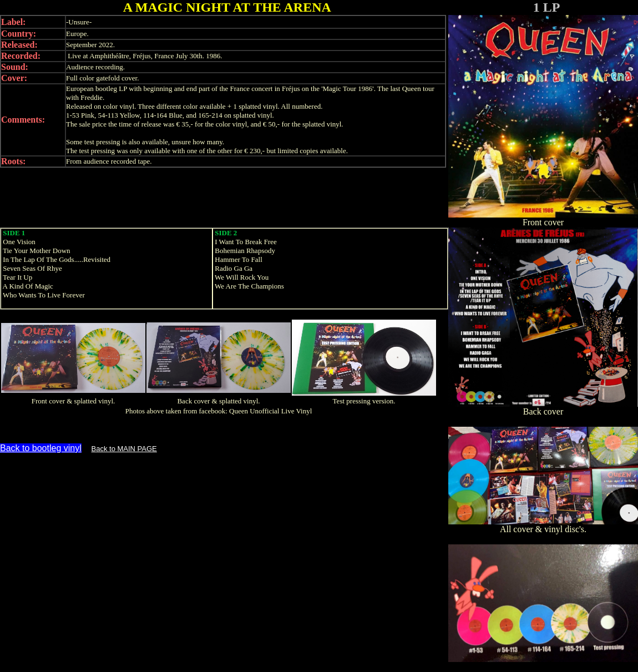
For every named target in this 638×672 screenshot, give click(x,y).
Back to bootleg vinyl (41, 448)
